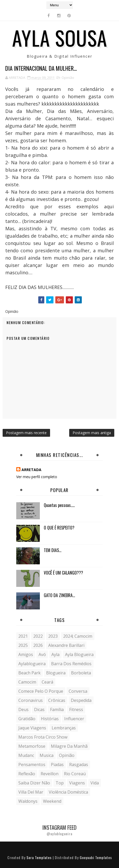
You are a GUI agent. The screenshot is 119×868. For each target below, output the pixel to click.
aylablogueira (32, 664)
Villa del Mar (31, 792)
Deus (23, 709)
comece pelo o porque (41, 691)
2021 (23, 636)
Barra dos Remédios (71, 664)
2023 (53, 636)
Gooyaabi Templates (96, 857)
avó (42, 654)
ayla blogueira (79, 654)
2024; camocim (78, 636)
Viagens (77, 783)
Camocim (27, 682)
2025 (23, 645)
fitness (76, 709)
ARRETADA (31, 470)
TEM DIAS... (53, 550)
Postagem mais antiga (92, 433)
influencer (74, 719)
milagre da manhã (69, 746)
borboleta (81, 673)
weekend (52, 801)
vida (95, 783)
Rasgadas (79, 765)
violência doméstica (68, 792)
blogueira (56, 673)
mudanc (26, 755)
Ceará (47, 682)
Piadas (57, 765)
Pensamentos (32, 765)
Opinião (68, 78)
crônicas (57, 700)
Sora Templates (39, 857)
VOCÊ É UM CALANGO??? (63, 573)
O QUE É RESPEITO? (59, 528)
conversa (78, 691)
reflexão (27, 774)
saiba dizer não (34, 783)
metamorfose (32, 746)
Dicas (39, 709)
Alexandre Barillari (66, 645)
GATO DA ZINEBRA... (59, 595)
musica (47, 755)
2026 (38, 645)
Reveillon (50, 774)
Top (60, 783)
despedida (81, 700)
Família (57, 709)
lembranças (64, 728)
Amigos (26, 654)
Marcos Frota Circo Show (43, 737)
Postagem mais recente (26, 433)
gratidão (27, 719)
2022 (38, 636)
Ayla (55, 654)
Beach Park (29, 673)
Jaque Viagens (32, 728)
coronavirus (31, 700)
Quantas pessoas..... (59, 505)
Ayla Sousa (60, 37)
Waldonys (28, 801)
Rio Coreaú (75, 774)
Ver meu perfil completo (37, 477)
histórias (50, 719)
